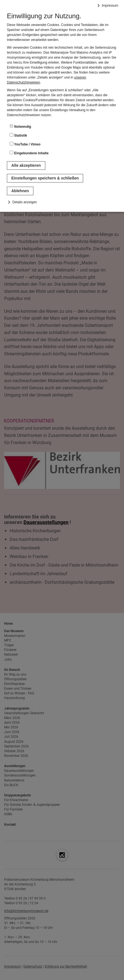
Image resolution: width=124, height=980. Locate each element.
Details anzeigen (25, 202)
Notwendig (20, 126)
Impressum (110, 6)
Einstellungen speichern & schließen (45, 178)
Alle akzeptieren (26, 165)
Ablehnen (20, 191)
